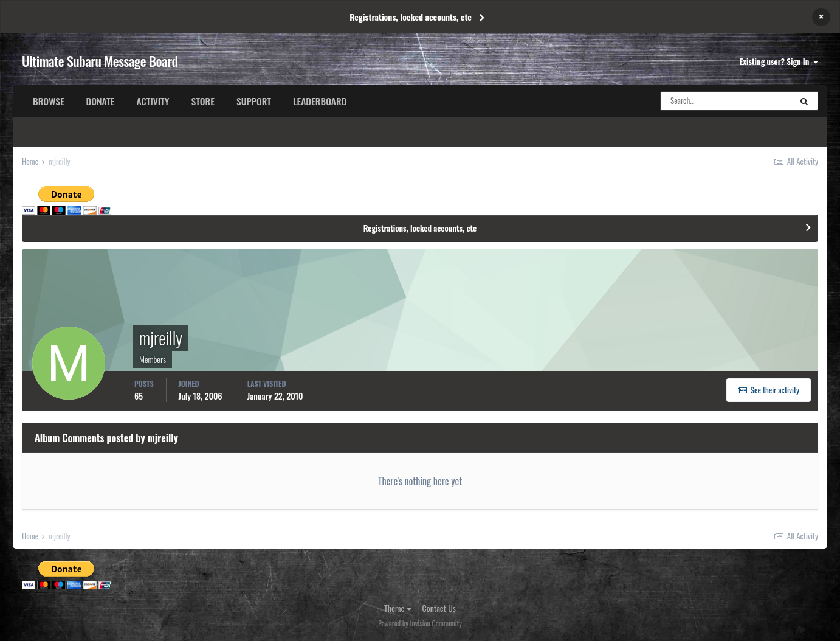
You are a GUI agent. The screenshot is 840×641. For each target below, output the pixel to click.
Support (254, 101)
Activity (153, 101)
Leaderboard (320, 101)
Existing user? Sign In (779, 61)
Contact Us (439, 608)
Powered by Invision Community (420, 623)
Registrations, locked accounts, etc (411, 17)
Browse (49, 101)
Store (203, 101)
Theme (398, 608)
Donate (101, 101)
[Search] (726, 101)
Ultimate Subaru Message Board (100, 61)
